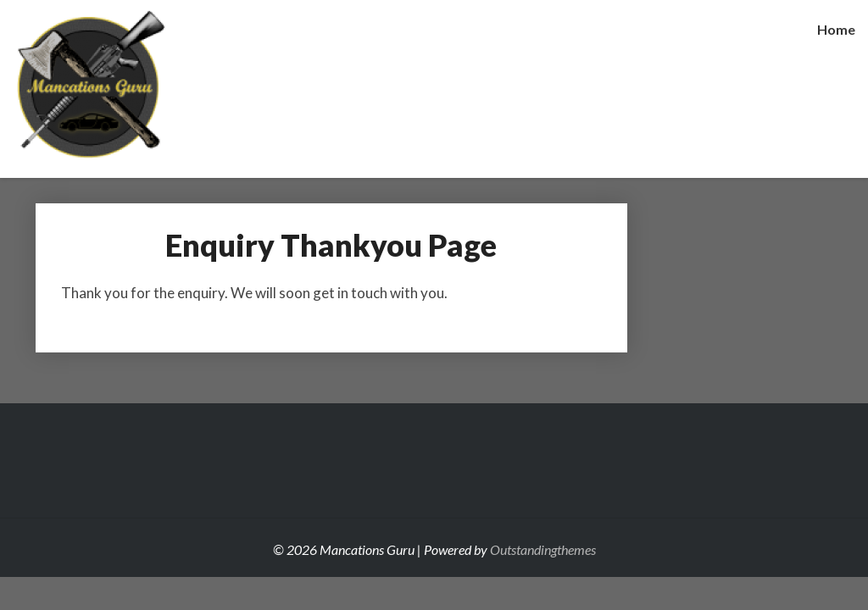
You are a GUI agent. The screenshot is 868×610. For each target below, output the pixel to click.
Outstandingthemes (543, 549)
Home (836, 29)
